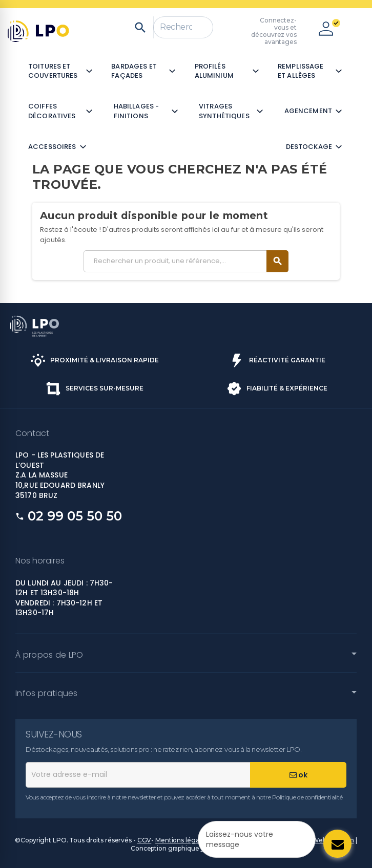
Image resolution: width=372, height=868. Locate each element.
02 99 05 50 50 (75, 516)
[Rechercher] (183, 27)
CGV (144, 840)
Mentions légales (181, 840)
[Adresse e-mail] (138, 775)
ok (298, 775)
